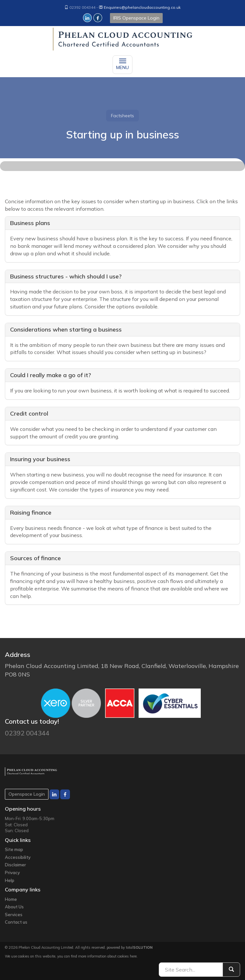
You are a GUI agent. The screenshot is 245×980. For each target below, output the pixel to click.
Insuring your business (40, 459)
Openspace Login (27, 794)
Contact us (16, 922)
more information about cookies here (107, 956)
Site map (14, 849)
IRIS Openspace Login (136, 18)
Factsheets (122, 116)
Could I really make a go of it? (51, 375)
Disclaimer (15, 865)
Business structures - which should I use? (66, 276)
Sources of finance (35, 558)
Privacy (12, 873)
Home (11, 899)
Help (10, 880)
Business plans (30, 223)
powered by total (130, 947)
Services (14, 915)
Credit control (29, 413)
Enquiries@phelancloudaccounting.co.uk (142, 7)
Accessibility (18, 857)
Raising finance (31, 512)
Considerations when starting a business (66, 329)
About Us (14, 907)
